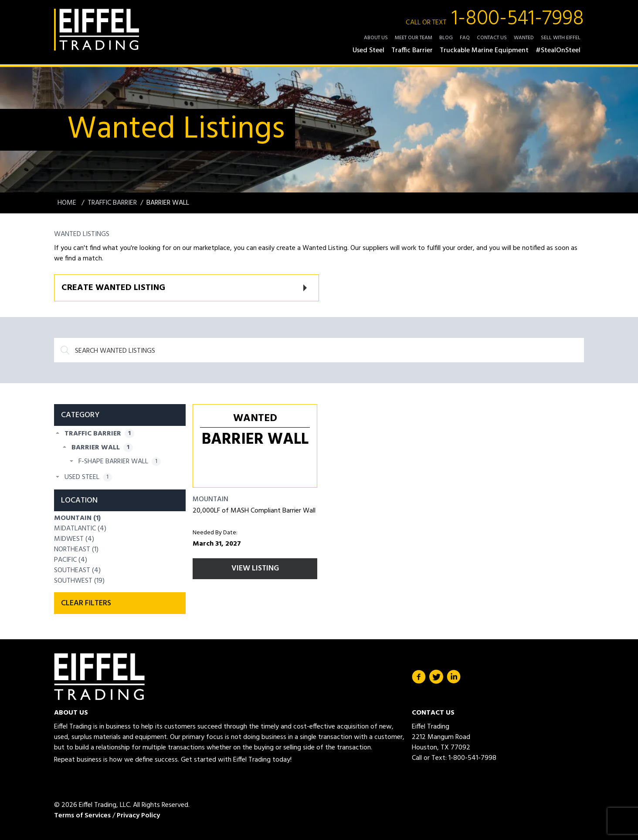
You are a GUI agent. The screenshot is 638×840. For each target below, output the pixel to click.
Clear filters (86, 603)
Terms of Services (82, 816)
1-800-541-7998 (495, 19)
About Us (376, 38)
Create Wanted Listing (113, 288)
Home (68, 203)
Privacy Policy (138, 816)
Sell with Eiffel (561, 38)
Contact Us (492, 38)
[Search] (319, 350)
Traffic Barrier (112, 203)
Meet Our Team (414, 38)
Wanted (524, 38)
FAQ (465, 38)
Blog (446, 38)
